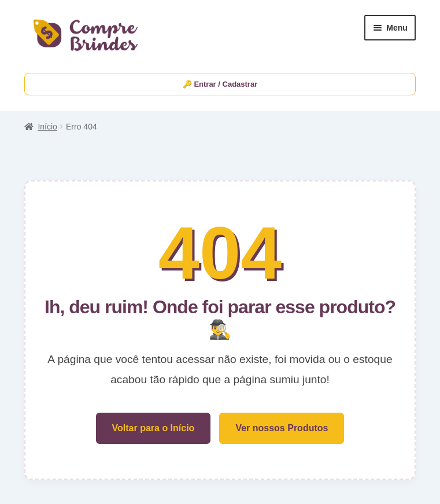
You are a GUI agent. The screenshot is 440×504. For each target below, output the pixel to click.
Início (47, 127)
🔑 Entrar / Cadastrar (220, 84)
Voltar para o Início (154, 428)
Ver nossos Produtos (282, 428)
